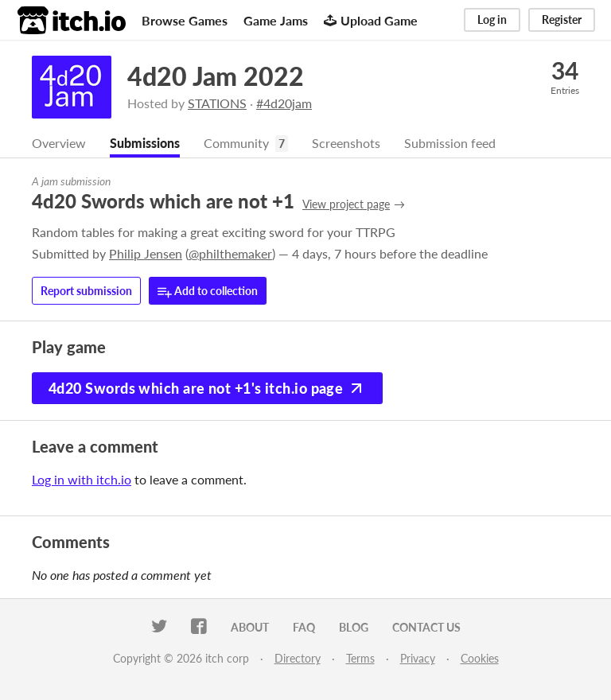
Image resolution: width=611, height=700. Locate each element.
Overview (59, 143)
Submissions (145, 143)
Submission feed (450, 143)
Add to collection (208, 292)
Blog (354, 627)
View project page (346, 204)
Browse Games (185, 20)
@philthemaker (230, 253)
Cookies (480, 658)
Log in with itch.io (82, 479)
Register (562, 19)
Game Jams (276, 20)
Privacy (418, 658)
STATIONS (217, 103)
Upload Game (371, 20)
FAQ (304, 627)
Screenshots (346, 143)
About (250, 627)
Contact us (426, 627)
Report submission (86, 291)
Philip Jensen (146, 253)
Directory (298, 658)
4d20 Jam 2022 (216, 76)
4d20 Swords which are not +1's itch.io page (207, 388)
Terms (360, 658)
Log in (492, 19)
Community (236, 143)
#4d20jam (284, 103)
